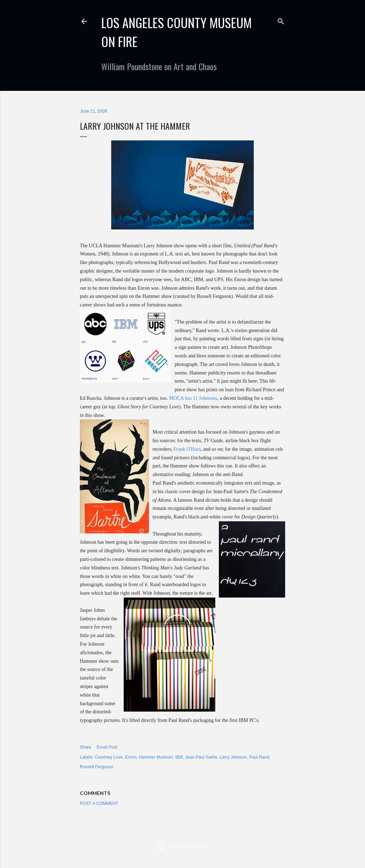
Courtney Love (109, 757)
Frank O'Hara (187, 449)
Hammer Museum (156, 757)
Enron (131, 757)
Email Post (107, 747)
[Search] (281, 20)
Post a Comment (99, 804)
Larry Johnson (233, 757)
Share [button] (86, 747)
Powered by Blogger (183, 846)
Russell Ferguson (96, 767)
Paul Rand (259, 757)
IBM (179, 757)
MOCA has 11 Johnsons (193, 398)
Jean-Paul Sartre (201, 757)
